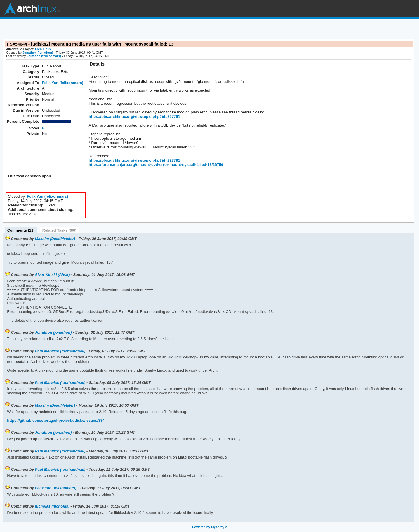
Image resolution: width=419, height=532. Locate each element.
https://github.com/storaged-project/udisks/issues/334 (56, 420)
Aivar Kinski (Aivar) (52, 275)
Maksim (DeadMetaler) (55, 239)
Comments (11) (21, 230)
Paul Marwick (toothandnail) (60, 351)
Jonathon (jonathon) (38, 52)
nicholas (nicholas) (52, 506)
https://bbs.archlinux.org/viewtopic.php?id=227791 (134, 117)
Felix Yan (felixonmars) (44, 56)
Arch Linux (32, 9)
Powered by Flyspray (208, 527)
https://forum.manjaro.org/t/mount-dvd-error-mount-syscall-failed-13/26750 (156, 165)
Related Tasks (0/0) (59, 230)
